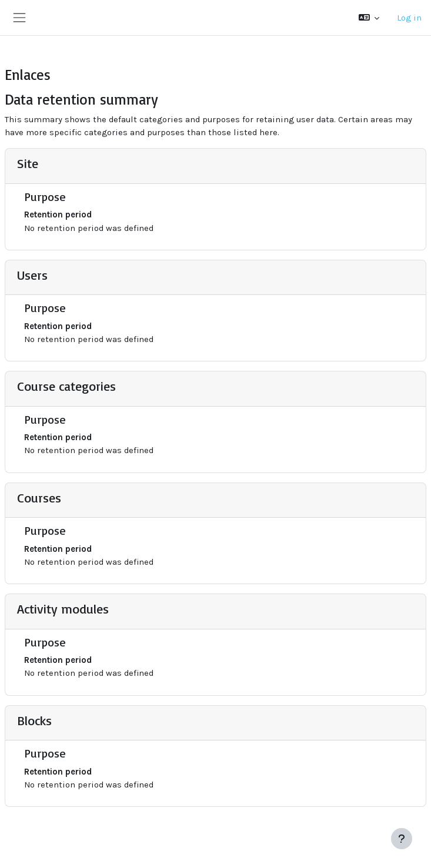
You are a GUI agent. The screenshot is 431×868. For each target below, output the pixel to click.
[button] (369, 18)
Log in (409, 18)
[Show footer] (402, 839)
